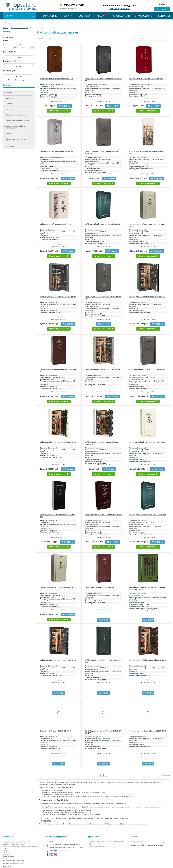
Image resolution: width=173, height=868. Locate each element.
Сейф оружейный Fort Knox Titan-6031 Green (148, 515)
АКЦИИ (100, 16)
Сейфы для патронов (97, 824)
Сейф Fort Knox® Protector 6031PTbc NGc (57, 151)
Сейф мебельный (118, 844)
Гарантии (6, 850)
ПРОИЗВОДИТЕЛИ (120, 16)
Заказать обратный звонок (71, 9)
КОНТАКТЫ (164, 16)
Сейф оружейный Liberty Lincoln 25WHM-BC (58, 442)
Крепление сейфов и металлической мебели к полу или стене (22, 848)
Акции (103, 793)
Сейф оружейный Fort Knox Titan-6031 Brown (103, 515)
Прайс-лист (7, 867)
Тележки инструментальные (17, 120)
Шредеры (10, 146)
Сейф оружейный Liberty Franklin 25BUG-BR (148, 660)
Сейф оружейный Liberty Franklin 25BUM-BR (148, 731)
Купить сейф (94, 837)
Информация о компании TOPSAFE (15, 843)
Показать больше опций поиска (19, 80)
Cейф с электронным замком (98, 847)
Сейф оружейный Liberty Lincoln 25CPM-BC (103, 369)
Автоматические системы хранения (16, 140)
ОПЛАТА (68, 16)
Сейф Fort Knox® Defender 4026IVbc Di (56, 224)
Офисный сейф (94, 844)
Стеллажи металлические (16, 115)
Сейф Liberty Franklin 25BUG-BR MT (99, 587)
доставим (56, 815)
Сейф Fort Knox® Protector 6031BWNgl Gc (146, 79)
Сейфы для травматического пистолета (134, 824)
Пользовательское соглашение (14, 860)
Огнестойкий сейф (105, 844)
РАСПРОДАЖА (144, 16)
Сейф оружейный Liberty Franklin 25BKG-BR (58, 660)
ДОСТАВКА (84, 16)
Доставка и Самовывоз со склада (14, 845)
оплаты (65, 784)
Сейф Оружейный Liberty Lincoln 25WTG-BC (147, 442)
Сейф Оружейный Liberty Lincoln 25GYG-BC (147, 369)
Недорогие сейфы (105, 841)
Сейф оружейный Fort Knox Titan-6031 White (58, 587)
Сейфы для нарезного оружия (79, 824)
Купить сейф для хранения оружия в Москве (54, 824)
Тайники (9, 104)
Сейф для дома (94, 841)
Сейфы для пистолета (112, 824)
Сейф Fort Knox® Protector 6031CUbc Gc (57, 79)
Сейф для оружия (118, 841)
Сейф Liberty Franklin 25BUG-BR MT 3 (55, 731)
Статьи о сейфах (9, 856)
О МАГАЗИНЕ (50, 16)
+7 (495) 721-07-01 (71, 5)
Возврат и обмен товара (11, 858)
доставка (72, 784)
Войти (162, 4)
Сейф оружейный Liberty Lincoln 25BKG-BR (147, 297)
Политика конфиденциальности (14, 864)
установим (83, 815)
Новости (6, 854)
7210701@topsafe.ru (120, 9)
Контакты (6, 841)
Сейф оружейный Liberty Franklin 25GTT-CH (58, 297)
